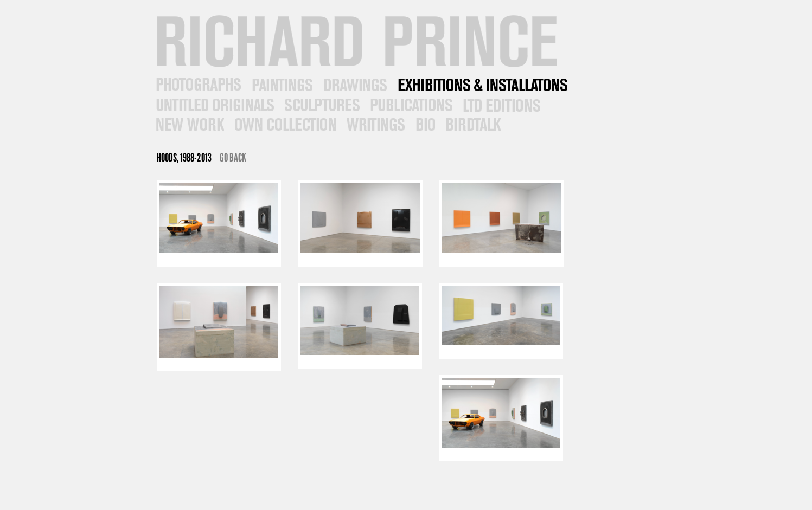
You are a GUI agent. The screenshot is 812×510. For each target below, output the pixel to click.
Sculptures (321, 105)
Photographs (197, 85)
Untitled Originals (214, 105)
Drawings (354, 85)
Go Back (233, 157)
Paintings (281, 85)
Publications (410, 105)
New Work (189, 125)
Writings (375, 125)
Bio (424, 125)
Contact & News (472, 125)
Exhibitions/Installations (482, 85)
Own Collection (284, 125)
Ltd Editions (500, 105)
